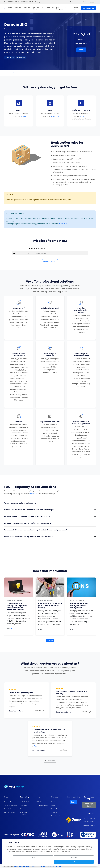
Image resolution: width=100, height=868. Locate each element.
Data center (24, 809)
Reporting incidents (57, 816)
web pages (55, 116)
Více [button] (35, 746)
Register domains (10, 802)
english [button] (91, 2)
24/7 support (89, 813)
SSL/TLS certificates (11, 805)
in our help (63, 224)
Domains (18, 7)
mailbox (24, 116)
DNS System (24, 805)
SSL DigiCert (84, 116)
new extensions (21, 57)
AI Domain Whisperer (23, 813)
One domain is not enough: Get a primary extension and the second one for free (17, 607)
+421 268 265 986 (25, 2)
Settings (72, 862)
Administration (88, 8)
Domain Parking (9, 809)
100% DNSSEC (25, 802)
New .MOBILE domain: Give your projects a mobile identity (50, 605)
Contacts (83, 2)
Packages (50, 7)
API (43, 7)
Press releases (56, 809)
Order (81, 50)
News (53, 805)
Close (57, 862)
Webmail (74, 2)
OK (87, 862)
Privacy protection (39, 866)
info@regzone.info (39, 2)
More (9, 629)
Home (10, 7)
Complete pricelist (50, 261)
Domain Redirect (10, 812)
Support (68, 7)
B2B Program (59, 8)
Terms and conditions (54, 866)
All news (50, 640)
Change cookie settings (23, 866)
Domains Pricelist (27, 8)
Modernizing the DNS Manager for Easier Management (79, 605)
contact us (33, 494)
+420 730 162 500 (11, 2)
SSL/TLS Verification (42, 805)
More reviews (50, 761)
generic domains (10, 57)
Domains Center (36, 8)
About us (76, 8)
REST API (38, 802)
